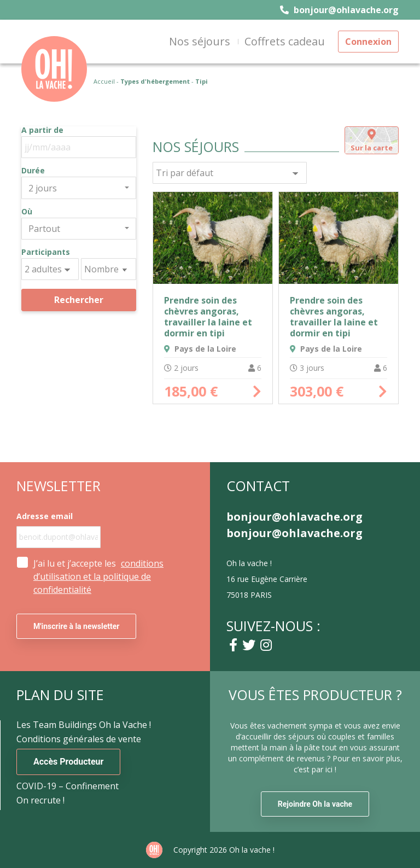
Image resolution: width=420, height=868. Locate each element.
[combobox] (79, 188)
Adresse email (45, 516)
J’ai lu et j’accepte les (98, 576)
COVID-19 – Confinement (68, 786)
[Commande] (230, 173)
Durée (33, 171)
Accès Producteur (68, 762)
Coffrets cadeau (285, 41)
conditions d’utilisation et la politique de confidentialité (98, 576)
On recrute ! (40, 800)
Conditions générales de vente (79, 739)
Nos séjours (200, 41)
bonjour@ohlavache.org (339, 10)
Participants (46, 252)
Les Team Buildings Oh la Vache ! (84, 725)
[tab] (372, 140)
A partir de (42, 130)
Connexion (368, 42)
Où (27, 212)
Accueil (104, 81)
